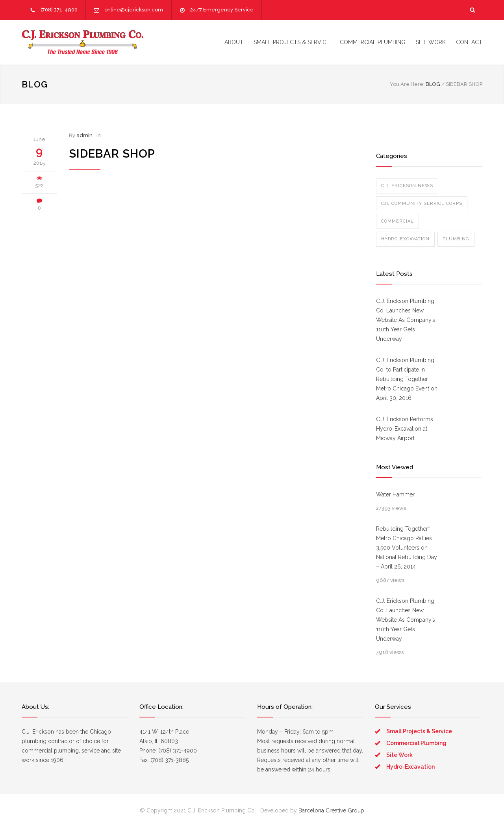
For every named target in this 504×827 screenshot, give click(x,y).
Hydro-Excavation (405, 239)
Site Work (399, 755)
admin (84, 135)
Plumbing (456, 239)
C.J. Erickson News (407, 186)
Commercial (397, 221)
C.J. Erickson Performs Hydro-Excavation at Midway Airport (405, 429)
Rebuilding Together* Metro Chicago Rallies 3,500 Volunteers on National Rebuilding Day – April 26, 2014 (407, 548)
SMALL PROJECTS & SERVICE (292, 42)
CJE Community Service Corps (422, 203)
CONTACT (469, 42)
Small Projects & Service (419, 731)
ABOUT (234, 42)
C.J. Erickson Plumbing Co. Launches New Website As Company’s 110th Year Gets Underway (406, 320)
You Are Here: (407, 84)
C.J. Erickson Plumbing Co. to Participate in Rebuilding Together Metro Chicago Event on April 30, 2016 (407, 379)
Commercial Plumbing (416, 743)
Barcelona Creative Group (331, 810)
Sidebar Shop (112, 154)
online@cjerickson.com (134, 10)
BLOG (35, 84)
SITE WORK (431, 42)
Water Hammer (395, 494)
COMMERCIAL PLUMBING (373, 42)
